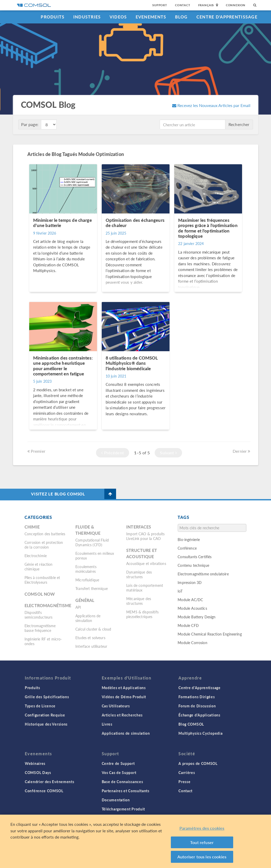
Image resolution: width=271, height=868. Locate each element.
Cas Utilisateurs (116, 706)
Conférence (187, 548)
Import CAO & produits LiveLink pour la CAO (145, 536)
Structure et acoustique (142, 553)
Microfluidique (87, 580)
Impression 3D (190, 582)
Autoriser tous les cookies (202, 857)
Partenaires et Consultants (126, 791)
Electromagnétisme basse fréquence (40, 628)
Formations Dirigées (197, 697)
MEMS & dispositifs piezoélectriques (142, 614)
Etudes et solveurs (90, 638)
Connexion (236, 5)
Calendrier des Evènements (50, 782)
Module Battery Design (197, 617)
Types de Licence (40, 706)
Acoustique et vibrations (146, 563)
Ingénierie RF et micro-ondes (43, 641)
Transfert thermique (92, 588)
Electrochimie (36, 556)
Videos (118, 17)
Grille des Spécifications (47, 697)
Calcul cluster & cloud (93, 629)
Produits (53, 17)
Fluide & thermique (88, 530)
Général (85, 600)
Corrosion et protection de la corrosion (44, 545)
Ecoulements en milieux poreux (95, 556)
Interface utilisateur (91, 646)
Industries (87, 17)
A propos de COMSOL (198, 763)
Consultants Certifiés (195, 557)
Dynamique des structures (139, 574)
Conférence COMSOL (44, 791)
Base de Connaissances (122, 782)
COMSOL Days (38, 772)
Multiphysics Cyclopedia (200, 733)
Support (160, 5)
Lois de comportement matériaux (145, 588)
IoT (180, 591)
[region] (135, 841)
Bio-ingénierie (189, 539)
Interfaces (139, 527)
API (78, 607)
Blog (181, 17)
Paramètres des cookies (202, 828)
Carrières (187, 772)
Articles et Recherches (122, 715)
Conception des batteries (45, 534)
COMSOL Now (40, 594)
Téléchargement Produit (123, 809)
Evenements (151, 17)
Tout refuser (202, 842)
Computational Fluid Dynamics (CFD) (92, 542)
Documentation (116, 800)
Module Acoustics (192, 608)
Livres (107, 724)
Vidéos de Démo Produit (124, 697)
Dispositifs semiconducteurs (38, 615)
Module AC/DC (190, 600)
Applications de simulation (88, 618)
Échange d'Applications (199, 715)
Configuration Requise (45, 715)
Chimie (32, 527)
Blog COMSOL (191, 724)
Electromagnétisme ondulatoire (203, 574)
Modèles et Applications (124, 688)
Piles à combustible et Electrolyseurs (42, 580)
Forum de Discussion (197, 706)
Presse (184, 782)
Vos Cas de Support (119, 772)
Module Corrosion (192, 643)
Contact (183, 5)
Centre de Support (118, 763)
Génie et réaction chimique (39, 567)
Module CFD (188, 625)
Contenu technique (193, 565)
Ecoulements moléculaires (86, 569)
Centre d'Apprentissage (227, 17)
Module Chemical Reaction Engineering (210, 634)
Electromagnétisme (48, 605)
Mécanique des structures (139, 601)
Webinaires (35, 763)
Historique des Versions (46, 724)
